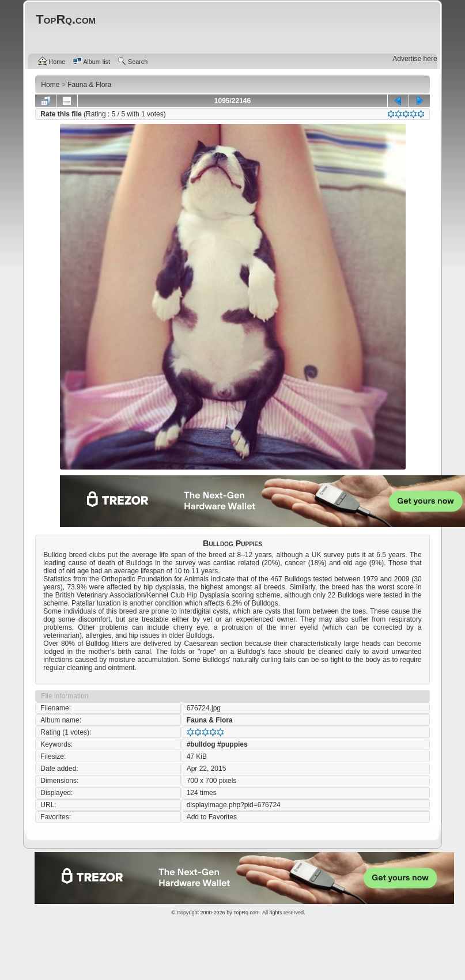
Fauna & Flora (210, 720)
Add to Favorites (212, 817)
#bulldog (201, 744)
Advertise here (415, 59)
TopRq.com (247, 913)
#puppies (232, 744)
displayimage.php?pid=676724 (234, 805)
